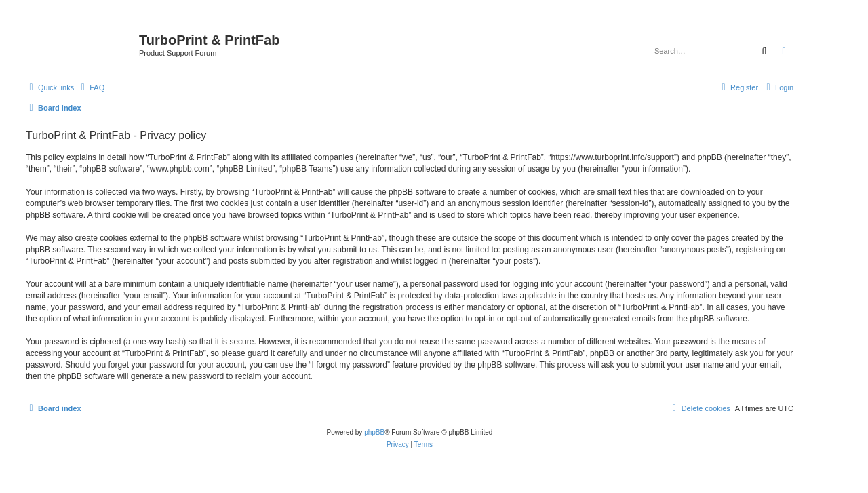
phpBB (374, 432)
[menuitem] (91, 87)
